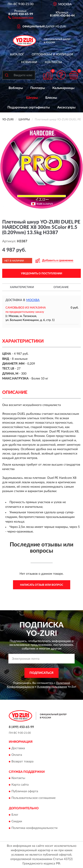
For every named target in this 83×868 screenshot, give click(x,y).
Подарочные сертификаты (29, 107)
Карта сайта (20, 785)
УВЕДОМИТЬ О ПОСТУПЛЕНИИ (41, 273)
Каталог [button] (17, 55)
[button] (21, 17)
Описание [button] (61, 287)
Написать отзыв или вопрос (42, 585)
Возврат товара (22, 762)
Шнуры (32, 98)
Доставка (18, 748)
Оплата (17, 755)
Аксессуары (66, 107)
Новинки (29, 62)
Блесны (51, 98)
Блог (15, 815)
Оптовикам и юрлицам (52, 55)
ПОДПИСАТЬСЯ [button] (41, 673)
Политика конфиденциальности (34, 828)
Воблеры (16, 88)
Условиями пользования (52, 687)
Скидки (17, 821)
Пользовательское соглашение (33, 798)
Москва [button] (33, 300)
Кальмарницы (63, 88)
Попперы (38, 88)
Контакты (53, 62)
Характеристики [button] (22, 287)
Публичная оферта (25, 792)
